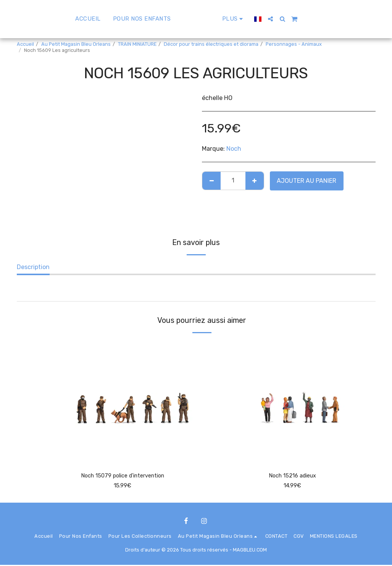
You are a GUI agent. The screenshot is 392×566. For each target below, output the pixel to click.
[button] (292, 19)
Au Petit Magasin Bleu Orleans (76, 44)
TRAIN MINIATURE (137, 44)
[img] (123, 402)
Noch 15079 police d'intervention (123, 476)
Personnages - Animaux (294, 44)
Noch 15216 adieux (293, 476)
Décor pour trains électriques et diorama (211, 44)
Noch (234, 149)
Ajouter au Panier (307, 181)
